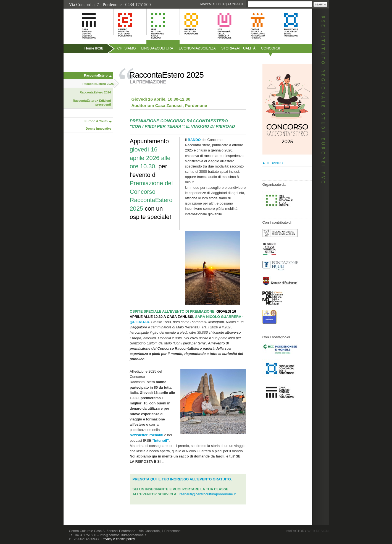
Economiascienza (197, 48)
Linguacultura (157, 48)
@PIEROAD (140, 322)
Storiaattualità (238, 48)
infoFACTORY (307, 531)
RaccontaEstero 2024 (95, 92)
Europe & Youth (96, 121)
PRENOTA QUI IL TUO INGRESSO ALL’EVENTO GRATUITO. (182, 479)
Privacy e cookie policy (118, 539)
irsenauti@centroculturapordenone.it (207, 494)
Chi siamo (127, 48)
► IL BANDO (273, 163)
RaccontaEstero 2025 (98, 84)
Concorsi (271, 48)
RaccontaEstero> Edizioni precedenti (92, 103)
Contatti (235, 4)
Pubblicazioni (78, 60)
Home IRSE (94, 48)
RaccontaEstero (96, 75)
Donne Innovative (98, 129)
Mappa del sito (213, 4)
